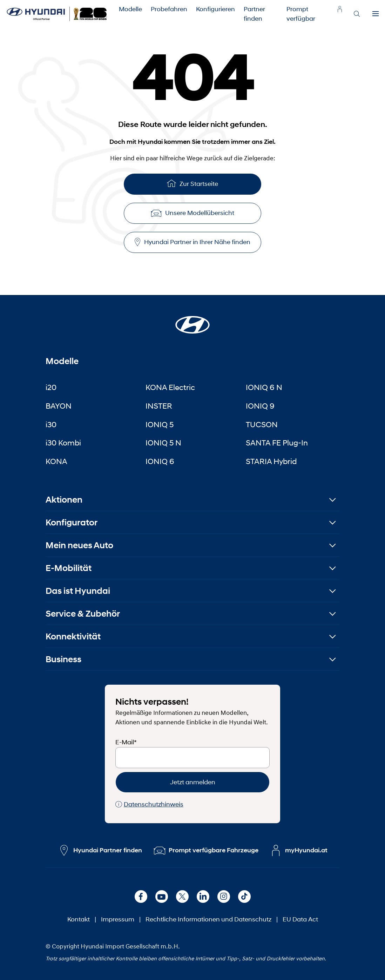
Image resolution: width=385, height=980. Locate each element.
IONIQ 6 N (264, 387)
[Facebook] (141, 897)
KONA (56, 461)
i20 (51, 387)
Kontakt (79, 919)
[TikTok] (244, 897)
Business (63, 659)
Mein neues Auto (79, 545)
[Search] (357, 14)
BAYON (59, 406)
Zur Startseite (192, 183)
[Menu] (376, 14)
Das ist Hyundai (78, 591)
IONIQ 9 (260, 406)
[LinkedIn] (203, 897)
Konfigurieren (215, 9)
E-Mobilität (69, 568)
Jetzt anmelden (193, 782)
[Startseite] (192, 321)
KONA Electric (170, 387)
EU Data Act (300, 919)
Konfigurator (72, 522)
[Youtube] (162, 897)
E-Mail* (126, 742)
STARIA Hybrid (271, 461)
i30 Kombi (63, 443)
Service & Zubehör (83, 614)
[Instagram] (224, 897)
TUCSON (262, 424)
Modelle (130, 9)
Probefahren (169, 9)
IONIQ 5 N (163, 443)
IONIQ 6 (160, 461)
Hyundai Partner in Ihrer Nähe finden (192, 242)
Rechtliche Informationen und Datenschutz (208, 919)
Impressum (118, 919)
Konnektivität (73, 636)
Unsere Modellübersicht (192, 213)
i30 (51, 424)
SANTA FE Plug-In (277, 443)
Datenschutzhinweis (149, 804)
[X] (182, 897)
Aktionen (64, 500)
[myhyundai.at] (340, 9)
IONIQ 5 (160, 424)
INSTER (159, 406)
